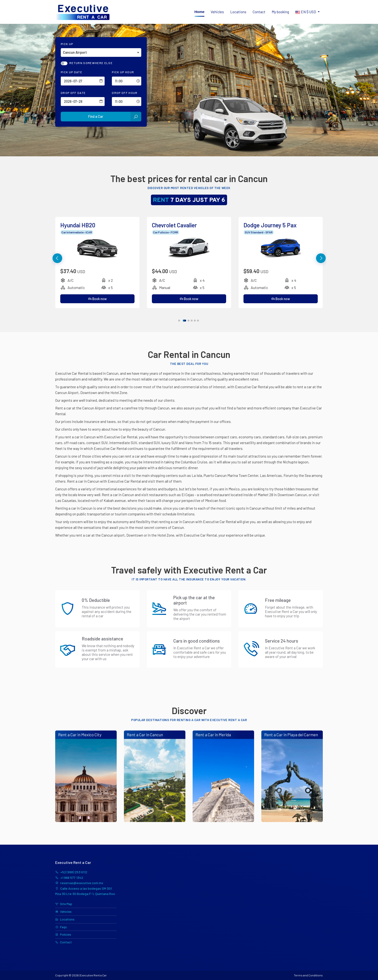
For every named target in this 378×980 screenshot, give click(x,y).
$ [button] (306, 12)
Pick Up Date (71, 72)
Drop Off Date (73, 93)
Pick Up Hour (123, 72)
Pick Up (67, 44)
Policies (63, 934)
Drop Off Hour (125, 93)
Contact (259, 12)
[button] (321, 258)
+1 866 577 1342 (69, 878)
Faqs (61, 927)
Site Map (64, 904)
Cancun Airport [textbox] (75, 52)
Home (200, 12)
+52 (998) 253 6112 (71, 872)
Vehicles (217, 12)
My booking (280, 12)
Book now (98, 299)
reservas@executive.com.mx (79, 883)
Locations (238, 12)
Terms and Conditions (308, 975)
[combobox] (101, 53)
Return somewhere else (91, 63)
